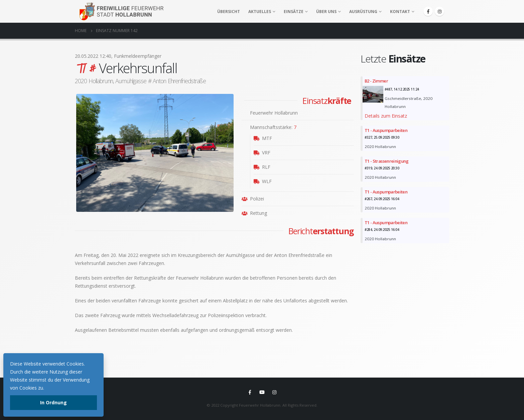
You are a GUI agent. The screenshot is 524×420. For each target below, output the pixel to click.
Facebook (250, 392)
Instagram (274, 392)
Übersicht (229, 12)
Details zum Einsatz (386, 116)
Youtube (262, 392)
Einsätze (294, 12)
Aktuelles (260, 12)
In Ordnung (53, 402)
